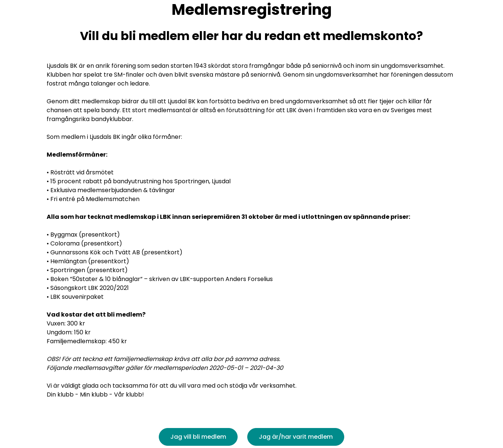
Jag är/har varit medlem (296, 437)
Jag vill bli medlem (198, 437)
